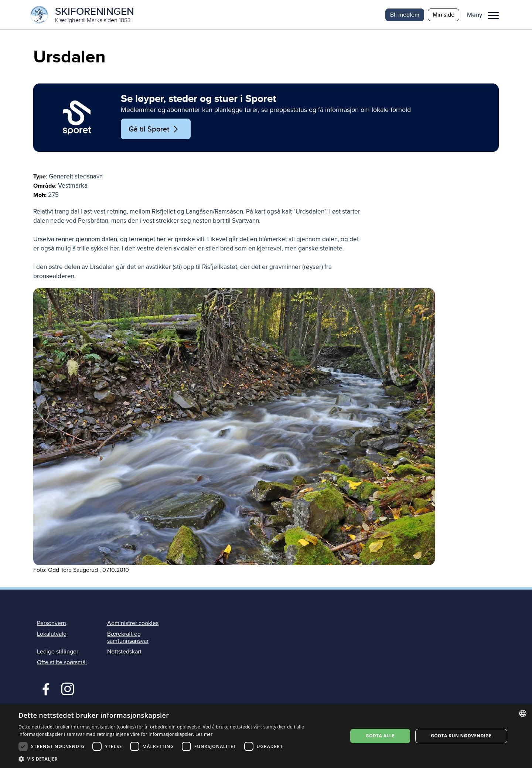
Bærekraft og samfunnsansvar (128, 638)
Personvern (52, 624)
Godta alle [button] (380, 736)
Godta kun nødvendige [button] (461, 736)
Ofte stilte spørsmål (62, 663)
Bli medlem (405, 15)
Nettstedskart (124, 652)
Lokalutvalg (52, 634)
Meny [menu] (493, 16)
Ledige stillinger (58, 652)
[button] (486, 15)
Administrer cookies (133, 624)
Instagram (67, 689)
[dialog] (266, 736)
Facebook (44, 689)
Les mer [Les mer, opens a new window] (204, 734)
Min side (444, 15)
